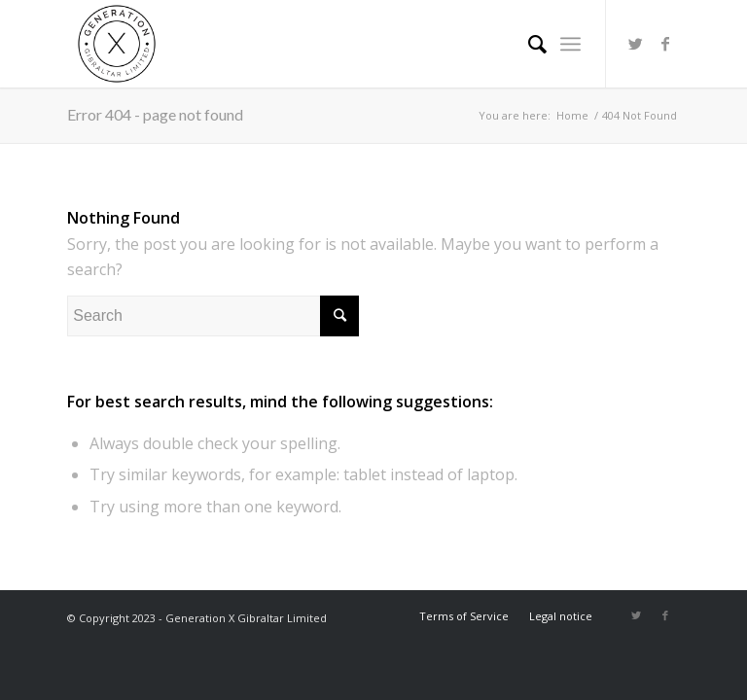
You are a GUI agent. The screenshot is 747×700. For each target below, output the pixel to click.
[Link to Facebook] (665, 44)
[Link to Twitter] (636, 44)
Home (572, 115)
